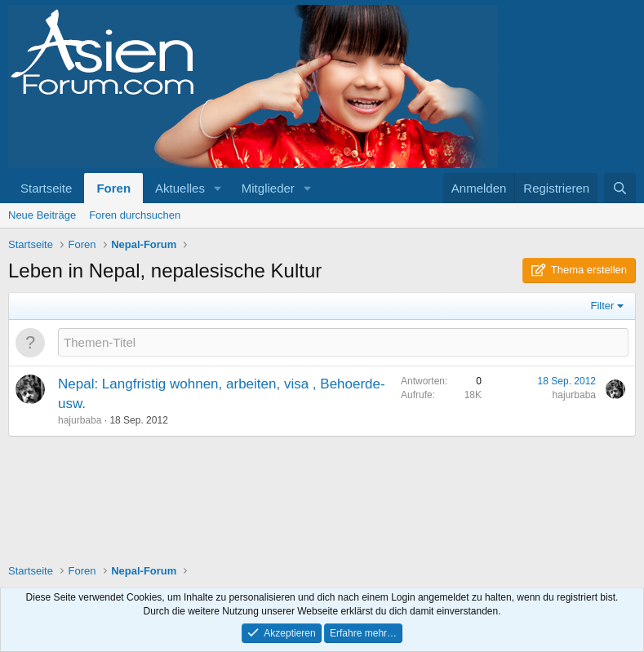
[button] (218, 188)
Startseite (46, 188)
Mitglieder (268, 188)
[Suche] (620, 188)
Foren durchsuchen (135, 215)
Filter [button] (603, 306)
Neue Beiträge (42, 215)
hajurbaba (80, 420)
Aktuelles (180, 188)
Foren (113, 188)
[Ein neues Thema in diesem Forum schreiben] (343, 342)
